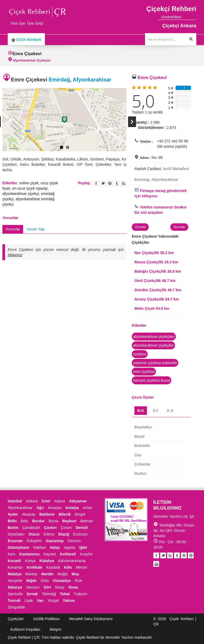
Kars (12, 554)
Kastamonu (29, 554)
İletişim (56, 629)
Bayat (139, 436)
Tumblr (177, 555)
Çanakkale (31, 528)
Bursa (54, 521)
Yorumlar (13, 229)
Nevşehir (15, 581)
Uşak (29, 601)
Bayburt (69, 521)
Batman (87, 521)
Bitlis (12, 521)
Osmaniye (62, 581)
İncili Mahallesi (176, 169)
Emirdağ (59, 80)
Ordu (45, 581)
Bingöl (80, 514)
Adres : (145, 158)
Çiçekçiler (16, 619)
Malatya (14, 574)
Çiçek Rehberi (26, 40)
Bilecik (65, 514)
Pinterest (190, 555)
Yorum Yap (35, 229)
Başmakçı (143, 427)
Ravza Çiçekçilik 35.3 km (156, 262)
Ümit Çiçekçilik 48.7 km (155, 281)
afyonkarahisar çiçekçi (21, 194)
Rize (78, 581)
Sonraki (179, 227)
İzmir (46, 501)
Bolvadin (142, 446)
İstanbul (15, 501)
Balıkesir (47, 514)
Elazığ (64, 534)
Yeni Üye (18, 23)
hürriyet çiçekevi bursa (152, 380)
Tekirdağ (49, 594)
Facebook (156, 555)
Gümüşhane (18, 547)
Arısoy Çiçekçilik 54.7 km (157, 299)
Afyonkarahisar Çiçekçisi (31, 60)
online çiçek (29, 183)
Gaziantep (55, 541)
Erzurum (15, 541)
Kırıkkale (35, 567)
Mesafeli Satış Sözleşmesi (91, 619)
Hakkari (39, 547)
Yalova (69, 601)
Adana (60, 501)
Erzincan (80, 534)
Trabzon (80, 594)
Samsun (33, 587)
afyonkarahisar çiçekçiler (153, 345)
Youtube (184, 555)
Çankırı (50, 528)
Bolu (24, 521)
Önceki (140, 227)
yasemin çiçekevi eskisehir (155, 363)
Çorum (66, 528)
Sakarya (15, 587)
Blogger (170, 555)
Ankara (32, 501)
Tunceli (14, 601)
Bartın (13, 528)
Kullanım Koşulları (25, 629)
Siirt (47, 587)
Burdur (38, 521)
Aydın (13, 514)
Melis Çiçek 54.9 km (152, 308)
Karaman (15, 567)
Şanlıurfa (15, 594)
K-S (170, 411)
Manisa (31, 574)
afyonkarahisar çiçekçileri (154, 337)
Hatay (55, 547)
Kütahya (47, 561)
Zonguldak (16, 607)
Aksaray (29, 514)
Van (40, 601)
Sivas (73, 587)
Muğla (62, 574)
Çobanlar (143, 464)
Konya (30, 561)
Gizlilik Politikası (46, 619)
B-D (141, 411)
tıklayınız (15, 255)
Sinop (59, 587)
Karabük (53, 567)
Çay (138, 455)
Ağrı (40, 508)
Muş (75, 574)
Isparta (70, 547)
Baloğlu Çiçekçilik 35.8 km (158, 271)
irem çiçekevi (144, 372)
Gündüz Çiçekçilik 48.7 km (158, 290)
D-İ (156, 411)
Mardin (48, 574)
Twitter (103, 183)
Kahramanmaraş (72, 561)
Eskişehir (34, 541)
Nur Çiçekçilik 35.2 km (154, 253)
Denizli (82, 528)
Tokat (65, 594)
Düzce (34, 534)
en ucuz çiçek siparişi (30, 188)
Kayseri (50, 554)
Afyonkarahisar (92, 80)
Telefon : (146, 142)
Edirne (49, 534)
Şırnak (32, 594)
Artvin (88, 508)
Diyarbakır (16, 534)
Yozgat (53, 601)
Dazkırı (141, 473)
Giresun (74, 541)
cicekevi (140, 354)
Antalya (72, 508)
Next (132, 122)
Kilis (68, 567)
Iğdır (83, 547)
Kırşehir (86, 554)
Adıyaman (78, 501)
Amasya (55, 508)
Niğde (31, 581)
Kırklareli (68, 554)
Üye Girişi (35, 23)
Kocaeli (14, 561)
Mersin (82, 567)
